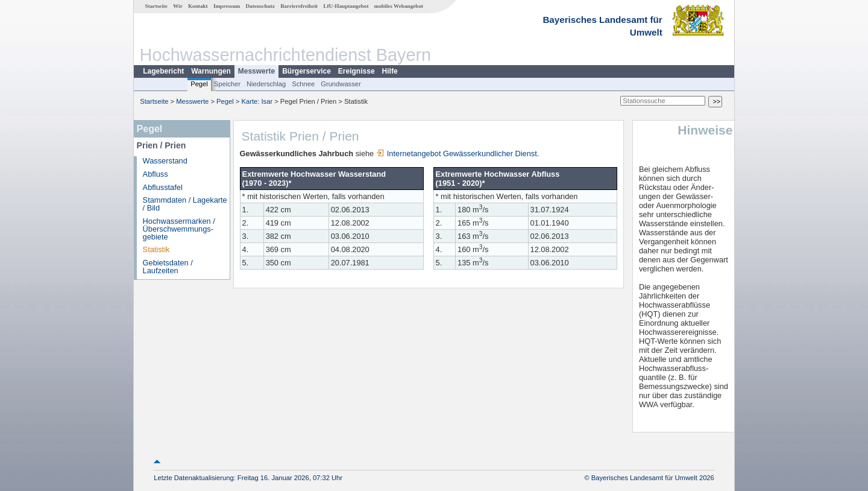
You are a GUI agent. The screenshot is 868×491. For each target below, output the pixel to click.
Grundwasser (341, 84)
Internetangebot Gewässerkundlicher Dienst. (458, 154)
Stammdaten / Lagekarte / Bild (185, 204)
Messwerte (256, 71)
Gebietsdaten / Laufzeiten (168, 267)
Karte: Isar (257, 101)
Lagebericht (163, 71)
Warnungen (211, 71)
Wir (178, 6)
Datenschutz (260, 6)
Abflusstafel (163, 187)
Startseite (156, 6)
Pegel (199, 84)
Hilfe (390, 71)
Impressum (227, 6)
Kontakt (198, 6)
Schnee (303, 84)
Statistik (156, 249)
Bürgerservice (307, 71)
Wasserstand (165, 161)
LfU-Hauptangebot (346, 6)
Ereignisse (357, 71)
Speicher (227, 84)
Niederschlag (266, 84)
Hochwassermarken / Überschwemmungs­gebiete (179, 229)
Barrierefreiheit (299, 6)
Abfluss (156, 174)
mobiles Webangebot (399, 6)
